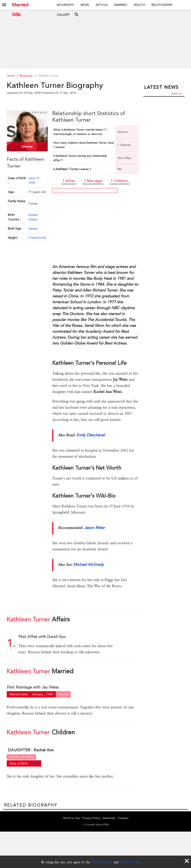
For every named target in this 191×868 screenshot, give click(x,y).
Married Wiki (20, 5)
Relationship (162, 5)
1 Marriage (93, 181)
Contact (123, 818)
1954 (32, 182)
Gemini (33, 228)
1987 (35, 763)
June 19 (34, 177)
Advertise (109, 818)
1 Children (119, 181)
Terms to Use (71, 818)
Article (102, 5)
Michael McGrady (89, 564)
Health (139, 5)
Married (121, 5)
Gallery (63, 15)
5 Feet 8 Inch (37, 237)
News (85, 5)
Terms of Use (130, 862)
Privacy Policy (102, 862)
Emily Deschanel (90, 435)
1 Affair (69, 181)
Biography (65, 5)
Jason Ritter (94, 528)
